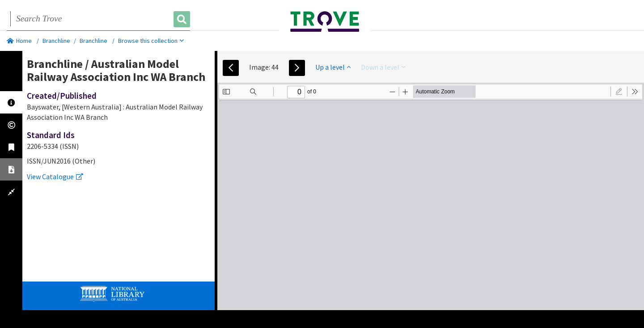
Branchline (56, 41)
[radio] (619, 92)
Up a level (333, 67)
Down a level (383, 67)
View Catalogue (55, 177)
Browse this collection (151, 41)
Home (19, 41)
